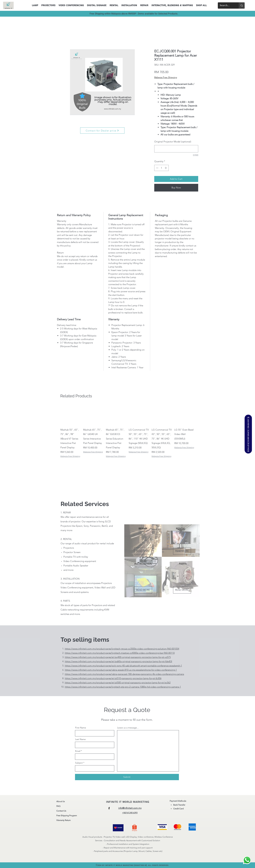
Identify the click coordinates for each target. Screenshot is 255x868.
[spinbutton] (161, 168)
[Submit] (127, 777)
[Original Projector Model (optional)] (176, 149)
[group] (128, 431)
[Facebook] (109, 808)
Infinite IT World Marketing (128, 802)
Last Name (80, 739)
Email (78, 751)
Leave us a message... (128, 728)
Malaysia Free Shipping (166, 77)
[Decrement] (157, 168)
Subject (79, 763)
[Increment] (166, 168)
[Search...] (226, 5)
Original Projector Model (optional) (173, 142)
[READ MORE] (143, 551)
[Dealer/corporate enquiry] (248, 434)
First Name (81, 728)
